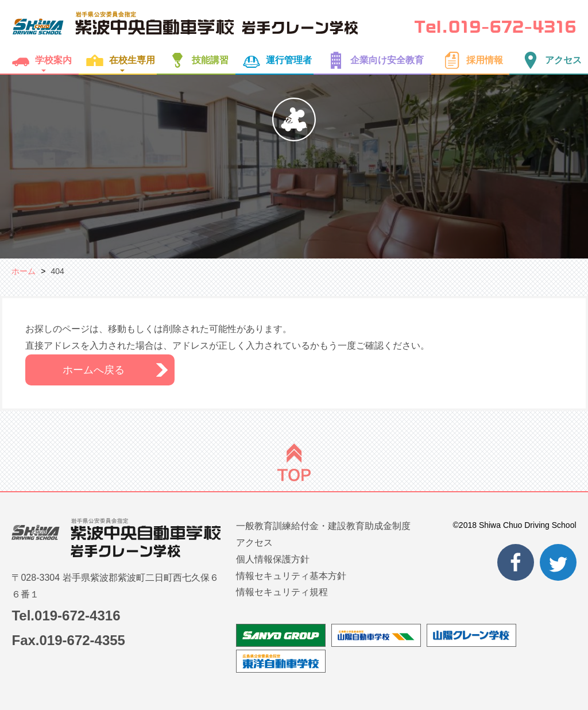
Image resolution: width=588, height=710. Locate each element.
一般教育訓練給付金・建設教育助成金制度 (323, 526)
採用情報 (470, 60)
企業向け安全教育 (373, 60)
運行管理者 (274, 60)
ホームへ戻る (94, 370)
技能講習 (196, 60)
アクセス (549, 60)
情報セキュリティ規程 (282, 592)
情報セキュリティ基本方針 (291, 576)
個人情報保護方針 (273, 559)
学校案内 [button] (39, 60)
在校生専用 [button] (118, 60)
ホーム (24, 271)
